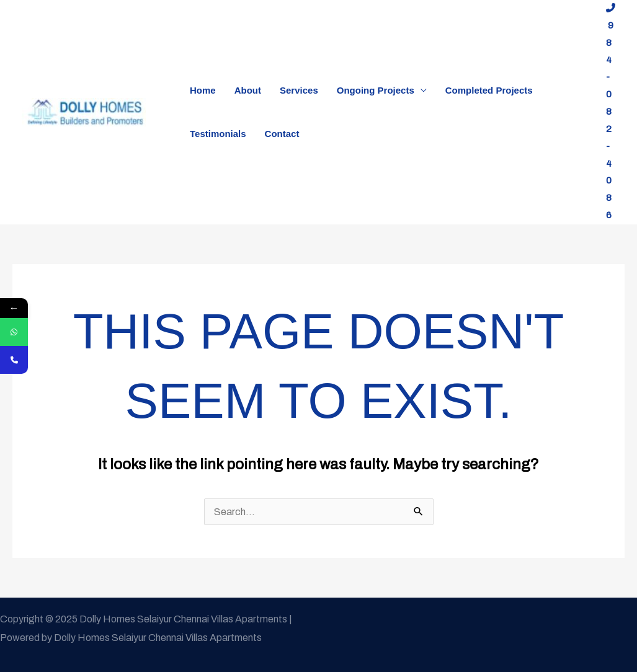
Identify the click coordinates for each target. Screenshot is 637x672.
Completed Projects (489, 90)
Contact (282, 134)
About (248, 90)
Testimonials (218, 134)
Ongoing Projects (376, 90)
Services (299, 90)
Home (203, 90)
